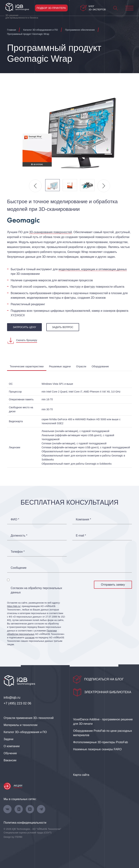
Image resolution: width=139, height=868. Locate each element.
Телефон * (18, 552)
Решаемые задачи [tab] (60, 366)
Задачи (9, 739)
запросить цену (24, 327)
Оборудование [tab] (100, 366)
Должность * (19, 536)
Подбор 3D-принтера (51, 8)
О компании (12, 746)
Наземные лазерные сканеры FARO (97, 749)
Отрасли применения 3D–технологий (29, 718)
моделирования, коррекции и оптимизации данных (93, 269)
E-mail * (81, 536)
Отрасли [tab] (81, 366)
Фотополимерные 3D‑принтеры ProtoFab (101, 742)
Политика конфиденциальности (25, 823)
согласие (30, 638)
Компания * (83, 519)
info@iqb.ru (12, 698)
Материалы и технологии (21, 725)
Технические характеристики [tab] (27, 366)
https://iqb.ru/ (14, 606)
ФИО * (15, 519)
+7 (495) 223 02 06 (17, 703)
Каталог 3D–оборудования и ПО (25, 732)
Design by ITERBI (13, 837)
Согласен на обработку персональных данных (36, 590)
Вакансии (10, 760)
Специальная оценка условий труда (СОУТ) (28, 833)
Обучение (10, 753)
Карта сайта (81, 775)
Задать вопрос (63, 327)
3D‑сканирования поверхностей (50, 232)
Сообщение (19, 568)
